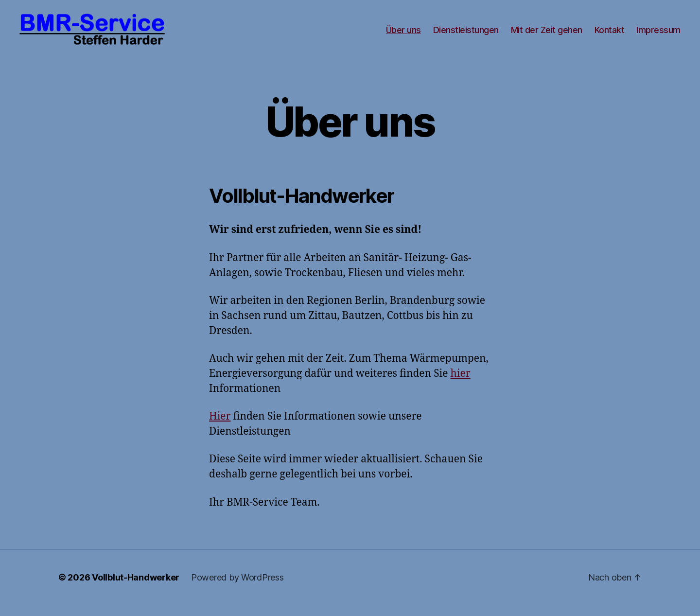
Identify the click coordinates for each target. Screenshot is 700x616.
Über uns (403, 35)
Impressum (658, 35)
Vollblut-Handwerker (136, 589)
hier (461, 385)
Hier (220, 428)
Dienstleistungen (466, 35)
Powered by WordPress (237, 589)
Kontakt (610, 35)
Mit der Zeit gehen (547, 35)
